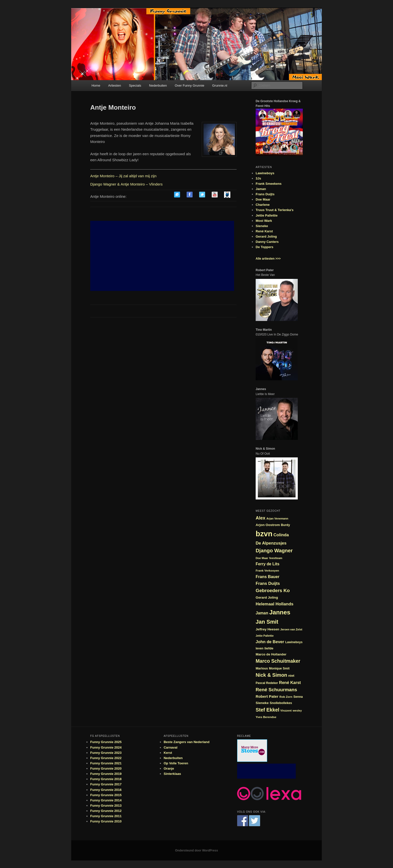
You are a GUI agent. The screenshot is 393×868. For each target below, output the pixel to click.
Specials (135, 85)
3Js (258, 178)
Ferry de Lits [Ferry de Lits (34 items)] (268, 564)
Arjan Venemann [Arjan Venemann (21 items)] (277, 518)
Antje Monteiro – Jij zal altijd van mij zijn (123, 176)
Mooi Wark (264, 221)
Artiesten (114, 85)
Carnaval (171, 747)
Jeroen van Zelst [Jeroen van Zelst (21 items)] (291, 629)
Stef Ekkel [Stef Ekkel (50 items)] (267, 710)
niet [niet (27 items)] (291, 676)
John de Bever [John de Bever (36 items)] (270, 642)
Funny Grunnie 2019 (106, 774)
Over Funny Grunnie (189, 85)
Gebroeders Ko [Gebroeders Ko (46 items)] (273, 590)
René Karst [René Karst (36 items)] (290, 682)
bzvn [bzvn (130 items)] (264, 534)
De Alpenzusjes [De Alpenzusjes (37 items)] (271, 543)
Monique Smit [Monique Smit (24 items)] (279, 668)
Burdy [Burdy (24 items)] (285, 525)
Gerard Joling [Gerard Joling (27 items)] (267, 597)
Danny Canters (267, 242)
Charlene (263, 205)
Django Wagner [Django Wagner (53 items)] (274, 551)
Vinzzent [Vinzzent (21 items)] (286, 711)
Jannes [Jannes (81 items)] (280, 612)
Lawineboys (265, 173)
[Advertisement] (162, 256)
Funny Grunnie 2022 (106, 758)
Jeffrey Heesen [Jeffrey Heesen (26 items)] (267, 629)
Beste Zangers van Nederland (187, 742)
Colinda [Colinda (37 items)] (281, 535)
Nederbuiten (158, 85)
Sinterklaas (172, 774)
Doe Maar (263, 199)
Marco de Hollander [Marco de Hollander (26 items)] (271, 654)
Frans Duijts (265, 194)
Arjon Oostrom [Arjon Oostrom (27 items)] (268, 525)
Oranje (169, 768)
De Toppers (265, 247)
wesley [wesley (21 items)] (297, 711)
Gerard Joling (266, 236)
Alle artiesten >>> (268, 259)
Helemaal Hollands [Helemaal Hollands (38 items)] (275, 604)
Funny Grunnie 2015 (106, 795)
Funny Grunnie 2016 (106, 790)
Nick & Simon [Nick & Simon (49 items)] (271, 675)
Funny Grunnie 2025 (106, 742)
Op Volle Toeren (176, 763)
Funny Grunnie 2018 (106, 779)
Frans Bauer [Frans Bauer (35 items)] (268, 577)
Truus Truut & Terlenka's (275, 210)
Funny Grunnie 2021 (106, 763)
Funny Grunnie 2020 (106, 768)
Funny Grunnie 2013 (106, 806)
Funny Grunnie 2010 (106, 821)
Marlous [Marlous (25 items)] (262, 668)
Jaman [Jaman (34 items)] (262, 613)
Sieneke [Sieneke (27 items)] (262, 703)
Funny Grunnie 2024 (106, 747)
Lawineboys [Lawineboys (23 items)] (294, 642)
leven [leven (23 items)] (260, 648)
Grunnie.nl (220, 85)
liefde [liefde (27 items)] (269, 648)
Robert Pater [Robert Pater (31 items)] (267, 696)
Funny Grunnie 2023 (106, 753)
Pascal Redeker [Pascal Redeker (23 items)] (267, 683)
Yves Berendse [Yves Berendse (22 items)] (266, 717)
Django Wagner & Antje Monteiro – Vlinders (126, 184)
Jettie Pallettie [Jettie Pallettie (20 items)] (265, 636)
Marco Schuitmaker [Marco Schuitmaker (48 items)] (278, 661)
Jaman (261, 189)
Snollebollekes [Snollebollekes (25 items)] (281, 703)
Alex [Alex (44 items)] (261, 518)
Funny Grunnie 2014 (106, 800)
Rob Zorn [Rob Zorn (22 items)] (286, 697)
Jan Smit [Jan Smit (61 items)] (267, 622)
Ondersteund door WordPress (196, 850)
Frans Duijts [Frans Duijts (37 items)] (268, 583)
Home (96, 85)
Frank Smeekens (269, 184)
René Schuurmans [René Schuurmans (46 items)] (276, 690)
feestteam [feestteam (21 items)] (276, 558)
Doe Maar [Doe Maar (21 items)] (262, 558)
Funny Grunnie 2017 (106, 784)
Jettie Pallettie (267, 215)
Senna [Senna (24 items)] (298, 697)
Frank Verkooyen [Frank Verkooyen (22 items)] (267, 570)
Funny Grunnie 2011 (106, 816)
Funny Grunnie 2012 (106, 811)
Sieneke (262, 226)
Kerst (168, 753)
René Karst (264, 231)
